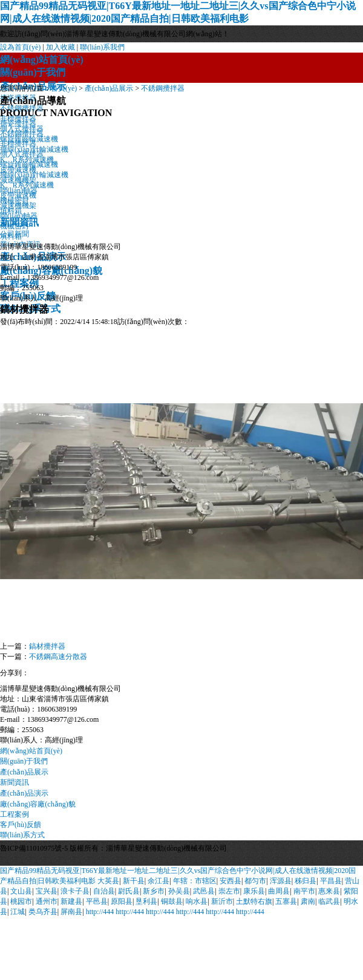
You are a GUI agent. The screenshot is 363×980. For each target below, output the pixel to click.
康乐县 (254, 891)
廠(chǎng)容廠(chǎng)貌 (38, 804)
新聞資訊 (15, 782)
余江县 (159, 881)
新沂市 (222, 901)
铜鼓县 (172, 901)
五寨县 (286, 901)
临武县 (329, 901)
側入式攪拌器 (22, 154)
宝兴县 (47, 891)
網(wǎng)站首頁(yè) (42, 60)
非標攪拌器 (18, 144)
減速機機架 (18, 206)
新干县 (134, 881)
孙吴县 (179, 891)
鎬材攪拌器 (47, 646)
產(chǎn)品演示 (24, 793)
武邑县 (204, 891)
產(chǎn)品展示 (109, 88)
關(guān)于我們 (33, 72)
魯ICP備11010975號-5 (34, 848)
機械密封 (15, 226)
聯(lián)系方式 (22, 835)
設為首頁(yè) (20, 47)
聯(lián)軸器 (19, 216)
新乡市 (154, 891)
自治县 (104, 891)
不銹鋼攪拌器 (163, 88)
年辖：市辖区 (195, 881)
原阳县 (122, 901)
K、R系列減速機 (27, 185)
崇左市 (229, 891)
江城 (18, 912)
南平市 (304, 891)
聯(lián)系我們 (102, 47)
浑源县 (281, 881)
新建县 (71, 901)
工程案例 (15, 814)
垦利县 (146, 901)
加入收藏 (60, 47)
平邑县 (97, 901)
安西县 (231, 881)
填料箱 (11, 236)
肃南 (308, 901)
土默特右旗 (254, 901)
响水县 (197, 901)
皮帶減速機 (18, 195)
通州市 (47, 901)
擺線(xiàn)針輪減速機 (34, 175)
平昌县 (331, 881)
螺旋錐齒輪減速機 (29, 164)
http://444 (100, 912)
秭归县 (306, 881)
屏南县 (71, 912)
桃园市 (21, 901)
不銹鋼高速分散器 (58, 657)
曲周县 (279, 891)
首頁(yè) (64, 88)
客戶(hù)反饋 (21, 825)
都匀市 (255, 881)
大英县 (108, 881)
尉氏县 (129, 891)
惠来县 (329, 891)
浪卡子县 (75, 891)
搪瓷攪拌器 (18, 123)
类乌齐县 (43, 912)
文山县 (21, 891)
